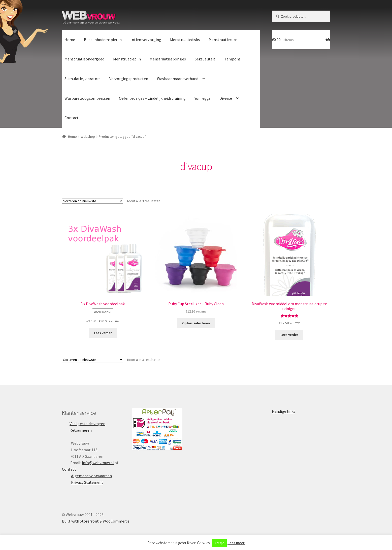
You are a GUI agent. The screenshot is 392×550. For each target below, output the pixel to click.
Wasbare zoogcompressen (87, 98)
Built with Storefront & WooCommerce (96, 521)
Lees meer (236, 543)
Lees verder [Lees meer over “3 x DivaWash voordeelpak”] (103, 333)
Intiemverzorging (146, 40)
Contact (72, 118)
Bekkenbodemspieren (103, 40)
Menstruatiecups (223, 40)
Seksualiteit (205, 59)
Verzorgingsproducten (129, 79)
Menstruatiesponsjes (168, 59)
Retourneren (81, 430)
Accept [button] (219, 543)
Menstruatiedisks (185, 40)
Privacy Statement (87, 482)
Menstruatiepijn (127, 59)
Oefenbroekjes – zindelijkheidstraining (152, 98)
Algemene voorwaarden (91, 476)
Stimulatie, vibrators (83, 79)
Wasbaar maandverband (178, 79)
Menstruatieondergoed (84, 59)
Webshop (88, 136)
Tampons (232, 59)
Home (70, 40)
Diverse (226, 98)
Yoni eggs (203, 98)
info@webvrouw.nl (98, 463)
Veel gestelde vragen (87, 424)
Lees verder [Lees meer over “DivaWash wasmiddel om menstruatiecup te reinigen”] (289, 335)
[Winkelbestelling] (93, 201)
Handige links (284, 411)
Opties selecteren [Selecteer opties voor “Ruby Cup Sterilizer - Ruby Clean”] (196, 323)
